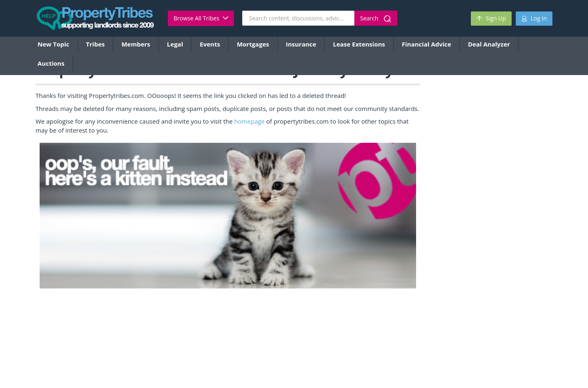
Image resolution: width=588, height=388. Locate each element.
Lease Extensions (359, 44)
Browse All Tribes (201, 18)
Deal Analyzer (489, 44)
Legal (175, 44)
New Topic (53, 44)
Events (210, 44)
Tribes (96, 44)
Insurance (301, 44)
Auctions (51, 63)
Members (136, 44)
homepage (250, 121)
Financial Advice (427, 44)
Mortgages (253, 44)
